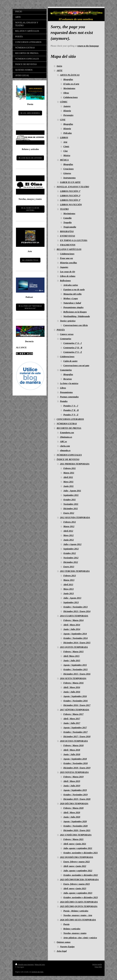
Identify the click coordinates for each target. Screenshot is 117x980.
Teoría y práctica (68, 321)
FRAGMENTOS (68, 245)
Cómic (66, 146)
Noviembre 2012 (71, 558)
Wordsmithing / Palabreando (77, 316)
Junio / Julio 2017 (72, 723)
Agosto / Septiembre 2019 (75, 790)
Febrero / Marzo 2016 (73, 683)
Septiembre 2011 (71, 495)
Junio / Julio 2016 (72, 692)
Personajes (68, 115)
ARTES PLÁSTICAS (70, 75)
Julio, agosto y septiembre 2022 (78, 871)
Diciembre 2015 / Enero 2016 (77, 674)
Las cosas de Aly (68, 272)
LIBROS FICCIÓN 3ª (70, 200)
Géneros (67, 173)
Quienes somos (64, 942)
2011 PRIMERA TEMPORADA (75, 464)
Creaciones (68, 169)
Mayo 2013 (68, 589)
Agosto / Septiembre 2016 (75, 696)
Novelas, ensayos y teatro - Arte (78, 915)
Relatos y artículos (72, 929)
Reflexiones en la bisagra (75, 312)
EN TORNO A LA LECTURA (74, 240)
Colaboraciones (70, 97)
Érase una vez (66, 258)
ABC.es (64, 442)
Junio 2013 (69, 593)
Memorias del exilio (72, 294)
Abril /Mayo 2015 (71, 656)
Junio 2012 (69, 540)
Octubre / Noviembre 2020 (75, 826)
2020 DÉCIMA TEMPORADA (74, 804)
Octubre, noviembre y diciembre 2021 (80, 853)
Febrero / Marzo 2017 (73, 714)
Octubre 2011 (69, 500)
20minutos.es (66, 437)
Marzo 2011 (69, 473)
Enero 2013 (69, 567)
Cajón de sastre (70, 361)
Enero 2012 (69, 513)
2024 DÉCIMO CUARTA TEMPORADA (79, 902)
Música (67, 155)
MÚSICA (64, 160)
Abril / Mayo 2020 (72, 813)
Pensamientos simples (73, 307)
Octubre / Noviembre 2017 (75, 732)
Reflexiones (65, 281)
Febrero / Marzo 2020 (73, 808)
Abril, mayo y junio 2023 (75, 889)
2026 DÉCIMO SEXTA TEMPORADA (78, 920)
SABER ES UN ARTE (70, 182)
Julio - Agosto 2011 (72, 491)
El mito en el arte (71, 84)
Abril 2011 (68, 477)
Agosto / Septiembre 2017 (75, 728)
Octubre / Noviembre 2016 (75, 701)
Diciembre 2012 (71, 562)
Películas (67, 133)
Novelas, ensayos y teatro (75, 933)
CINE (63, 120)
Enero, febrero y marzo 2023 (76, 884)
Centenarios (66, 339)
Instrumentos (69, 178)
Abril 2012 (68, 531)
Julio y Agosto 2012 (72, 544)
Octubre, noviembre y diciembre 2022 (80, 875)
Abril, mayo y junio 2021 (75, 844)
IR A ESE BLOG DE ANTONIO (30, 158)
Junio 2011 (68, 486)
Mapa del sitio (40, 964)
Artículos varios (71, 285)
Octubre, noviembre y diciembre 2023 (80, 897)
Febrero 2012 (70, 522)
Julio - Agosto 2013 (72, 598)
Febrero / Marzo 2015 (73, 652)
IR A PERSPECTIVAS (30, 260)
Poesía (66, 924)
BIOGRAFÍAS (67, 231)
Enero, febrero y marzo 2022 (76, 862)
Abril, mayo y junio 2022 (75, 866)
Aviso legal (62, 951)
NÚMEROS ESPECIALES (69, 455)
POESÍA (61, 330)
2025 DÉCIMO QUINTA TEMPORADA (79, 906)
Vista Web (98, 967)
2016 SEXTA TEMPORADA (73, 678)
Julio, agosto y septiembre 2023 (78, 893)
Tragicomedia (70, 227)
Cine (65, 151)
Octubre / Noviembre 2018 (75, 763)
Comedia (67, 218)
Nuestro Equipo (67, 947)
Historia (67, 111)
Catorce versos (67, 334)
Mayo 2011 (68, 482)
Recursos (67, 379)
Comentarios (66, 370)
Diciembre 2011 (71, 509)
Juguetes (64, 267)
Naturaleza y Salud (72, 303)
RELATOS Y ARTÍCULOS (69, 249)
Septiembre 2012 (71, 549)
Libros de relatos (68, 276)
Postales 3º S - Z (71, 415)
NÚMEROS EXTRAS (67, 424)
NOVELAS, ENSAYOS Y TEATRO (73, 187)
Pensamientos (66, 392)
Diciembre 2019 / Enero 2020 (77, 799)
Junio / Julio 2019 (72, 786)
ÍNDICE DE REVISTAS (68, 459)
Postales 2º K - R (71, 410)
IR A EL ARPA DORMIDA (30, 113)
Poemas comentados (69, 397)
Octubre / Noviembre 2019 (75, 795)
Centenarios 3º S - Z (73, 352)
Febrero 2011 (69, 468)
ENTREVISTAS (68, 236)
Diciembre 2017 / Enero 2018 (77, 737)
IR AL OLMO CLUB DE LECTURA (30, 209)
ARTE (60, 71)
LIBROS (64, 138)
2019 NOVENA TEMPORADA (74, 772)
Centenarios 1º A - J (72, 343)
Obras (66, 93)
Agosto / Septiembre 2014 (75, 634)
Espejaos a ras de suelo (74, 290)
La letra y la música (69, 383)
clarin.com (65, 446)
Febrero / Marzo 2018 (73, 745)
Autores (67, 106)
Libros (63, 388)
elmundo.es (65, 450)
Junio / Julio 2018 (72, 754)
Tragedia (67, 222)
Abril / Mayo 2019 (72, 781)
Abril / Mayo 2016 (72, 687)
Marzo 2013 (69, 580)
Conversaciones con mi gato (76, 366)
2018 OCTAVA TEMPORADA (74, 741)
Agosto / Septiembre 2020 (75, 821)
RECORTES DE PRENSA (69, 428)
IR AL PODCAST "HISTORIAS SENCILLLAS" (30, 307)
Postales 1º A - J (71, 406)
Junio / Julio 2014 (72, 629)
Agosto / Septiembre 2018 (75, 759)
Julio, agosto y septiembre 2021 (78, 848)
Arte (65, 142)
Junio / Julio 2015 (72, 661)
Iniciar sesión (97, 964)
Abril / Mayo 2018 (72, 750)
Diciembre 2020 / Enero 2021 (77, 830)
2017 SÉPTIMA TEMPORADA (75, 710)
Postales (64, 401)
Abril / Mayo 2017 (72, 719)
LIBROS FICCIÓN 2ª (70, 196)
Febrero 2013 (70, 576)
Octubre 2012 (70, 553)
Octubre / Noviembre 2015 (75, 669)
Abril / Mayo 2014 (72, 625)
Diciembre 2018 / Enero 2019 (77, 768)
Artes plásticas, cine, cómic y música (80, 938)
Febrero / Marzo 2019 (73, 777)
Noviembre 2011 (71, 504)
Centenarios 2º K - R (73, 348)
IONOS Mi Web (38, 972)
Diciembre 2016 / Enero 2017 (77, 705)
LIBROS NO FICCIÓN (71, 205)
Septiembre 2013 (71, 602)
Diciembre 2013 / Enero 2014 (77, 611)
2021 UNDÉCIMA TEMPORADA (76, 835)
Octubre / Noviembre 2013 (75, 607)
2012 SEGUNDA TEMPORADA (75, 517)
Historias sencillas (69, 263)
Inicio (59, 66)
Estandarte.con (67, 433)
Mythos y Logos (71, 298)
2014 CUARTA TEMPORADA (74, 616)
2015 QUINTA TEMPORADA (74, 647)
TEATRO (64, 209)
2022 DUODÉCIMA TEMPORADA (77, 857)
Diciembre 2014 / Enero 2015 (77, 643)
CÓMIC (64, 102)
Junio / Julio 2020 (72, 817)
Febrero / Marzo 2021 (73, 839)
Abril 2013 (68, 585)
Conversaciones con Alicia (75, 325)
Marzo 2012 (69, 526)
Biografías (68, 79)
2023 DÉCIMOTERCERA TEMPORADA (79, 880)
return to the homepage (88, 46)
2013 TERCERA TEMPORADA (75, 571)
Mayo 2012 (68, 535)
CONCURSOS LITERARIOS (70, 419)
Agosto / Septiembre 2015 (75, 665)
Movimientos (69, 88)
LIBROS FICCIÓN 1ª (70, 191)
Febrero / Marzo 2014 (73, 620)
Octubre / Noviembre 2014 (75, 638)
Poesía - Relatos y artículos (76, 911)
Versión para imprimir (25, 964)
